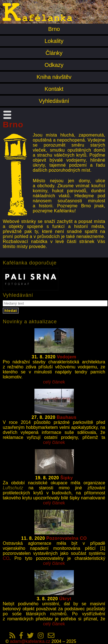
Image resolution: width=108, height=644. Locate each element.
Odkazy (54, 65)
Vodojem (67, 357)
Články (54, 53)
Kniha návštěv (54, 77)
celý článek (54, 382)
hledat (11, 311)
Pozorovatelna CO (67, 538)
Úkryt (65, 599)
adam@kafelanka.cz (30, 641)
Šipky (66, 478)
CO (6, 558)
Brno (54, 29)
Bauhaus (66, 417)
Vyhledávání (54, 101)
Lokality (54, 41)
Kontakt (54, 89)
